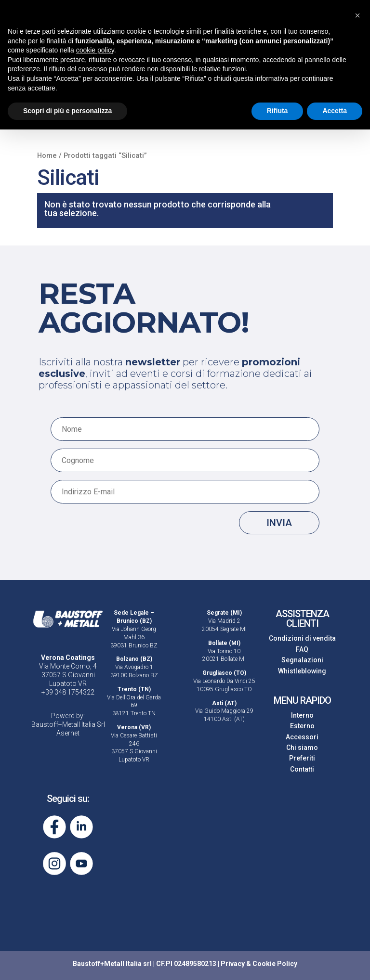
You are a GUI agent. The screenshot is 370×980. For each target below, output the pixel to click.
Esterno (302, 726)
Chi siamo (302, 748)
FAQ (302, 649)
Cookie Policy (275, 964)
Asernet (68, 733)
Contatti (302, 769)
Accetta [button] (335, 111)
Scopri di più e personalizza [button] (67, 111)
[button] (357, 15)
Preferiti (302, 758)
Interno (302, 715)
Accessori (302, 737)
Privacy (233, 964)
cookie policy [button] (95, 50)
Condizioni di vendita (302, 638)
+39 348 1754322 (68, 692)
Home (47, 155)
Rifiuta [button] (277, 111)
